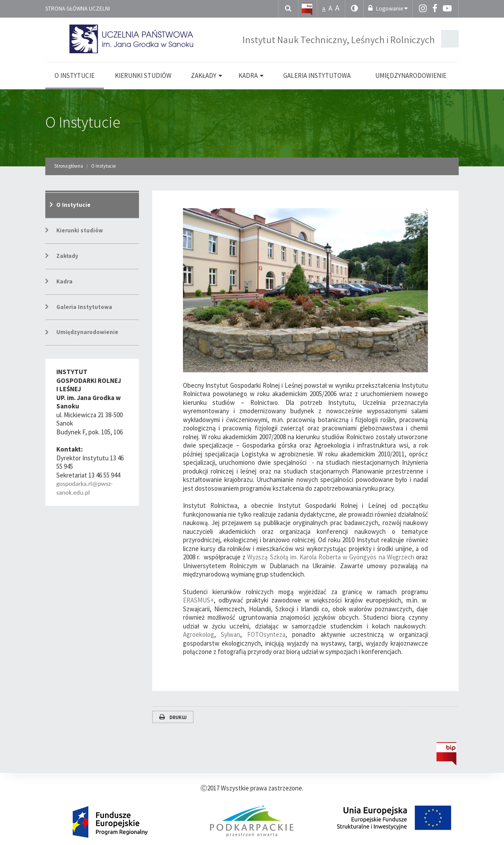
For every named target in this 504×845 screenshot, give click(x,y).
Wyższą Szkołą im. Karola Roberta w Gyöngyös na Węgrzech (332, 557)
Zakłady (67, 256)
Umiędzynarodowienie (87, 332)
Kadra (64, 281)
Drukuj (173, 717)
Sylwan (230, 634)
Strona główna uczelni (78, 9)
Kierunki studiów (80, 230)
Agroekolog (199, 634)
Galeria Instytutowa (84, 307)
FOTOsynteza (266, 634)
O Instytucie (83, 122)
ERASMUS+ (198, 600)
